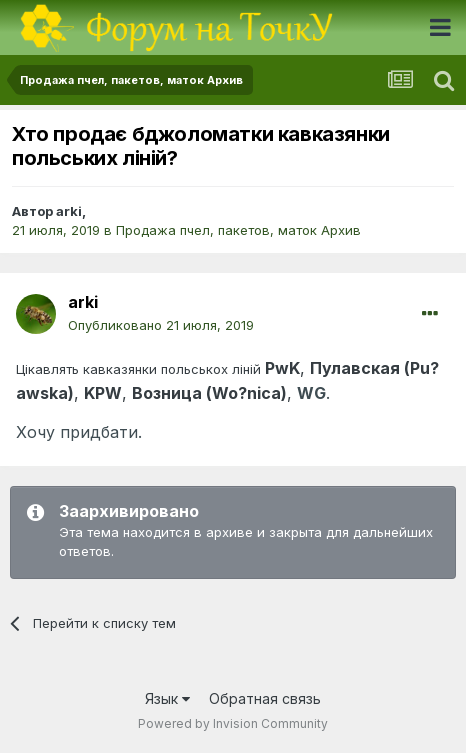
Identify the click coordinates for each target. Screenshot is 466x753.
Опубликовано (161, 325)
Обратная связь (265, 698)
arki (69, 211)
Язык (167, 698)
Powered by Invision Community (233, 723)
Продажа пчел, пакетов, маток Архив (238, 230)
